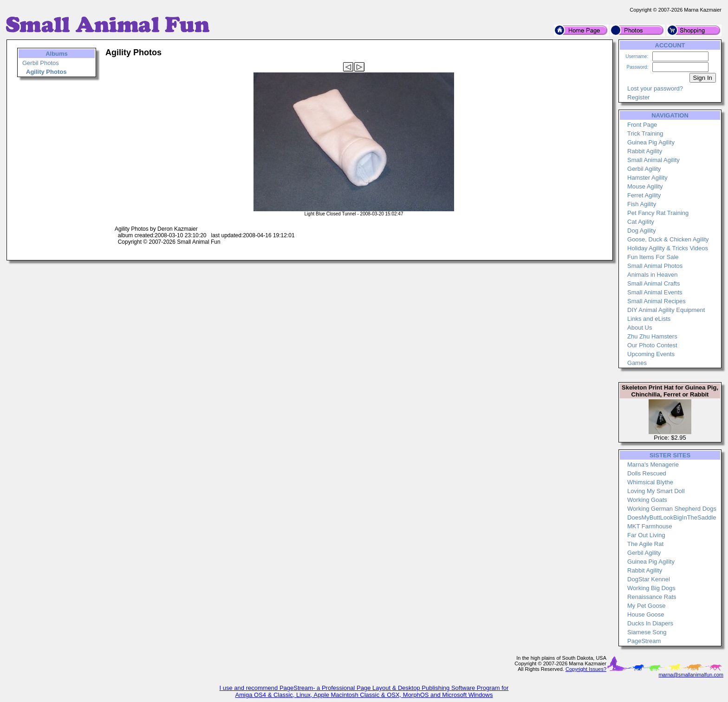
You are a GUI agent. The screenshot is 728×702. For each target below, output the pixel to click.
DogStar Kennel (649, 579)
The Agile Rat (645, 544)
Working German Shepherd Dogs (672, 509)
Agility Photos (46, 72)
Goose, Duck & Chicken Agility (668, 239)
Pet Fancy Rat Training (658, 213)
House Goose (646, 614)
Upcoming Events (651, 354)
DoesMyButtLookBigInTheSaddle (672, 517)
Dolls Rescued (647, 473)
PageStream (644, 641)
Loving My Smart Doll (656, 491)
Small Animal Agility (653, 160)
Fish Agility (642, 204)
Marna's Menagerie (653, 465)
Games (637, 363)
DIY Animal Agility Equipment (666, 310)
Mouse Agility (645, 186)
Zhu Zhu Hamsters (652, 336)
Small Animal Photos (655, 266)
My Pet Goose (646, 606)
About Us (640, 328)
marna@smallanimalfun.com (691, 675)
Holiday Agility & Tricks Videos (668, 248)
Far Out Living (646, 535)
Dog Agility (641, 231)
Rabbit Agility (645, 151)
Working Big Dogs (651, 588)
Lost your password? (655, 88)
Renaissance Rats (652, 597)
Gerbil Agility (644, 169)
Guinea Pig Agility (651, 142)
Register (638, 97)
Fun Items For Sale (653, 257)
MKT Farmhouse (650, 526)
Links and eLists (649, 319)
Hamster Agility (647, 178)
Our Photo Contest (652, 345)
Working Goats (647, 500)
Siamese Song (647, 632)
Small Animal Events (655, 292)
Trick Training (645, 133)
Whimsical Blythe (650, 482)
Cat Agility (641, 222)
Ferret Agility (644, 195)
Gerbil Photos (41, 63)
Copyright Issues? (586, 669)
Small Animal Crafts (653, 283)
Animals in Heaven (652, 275)
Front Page (642, 125)
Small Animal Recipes (656, 301)
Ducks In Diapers (650, 623)
